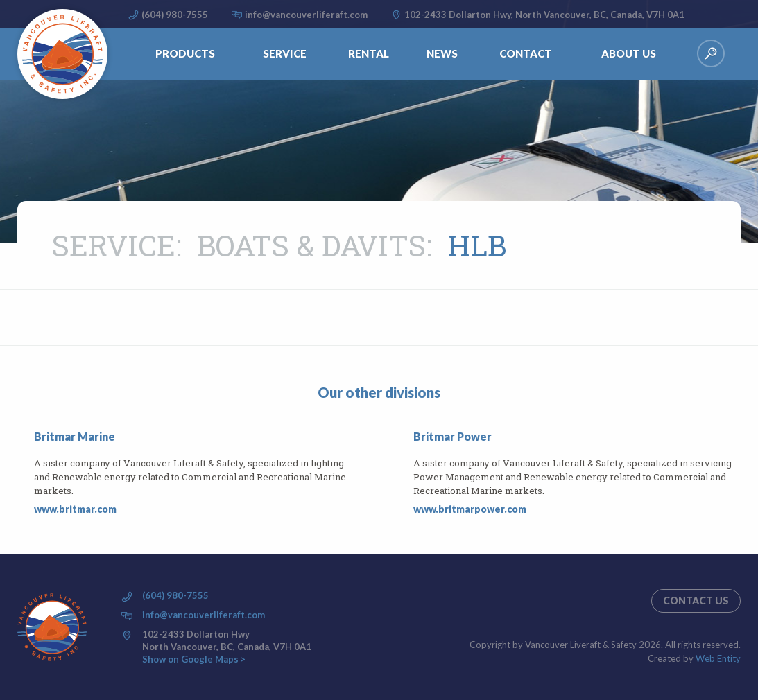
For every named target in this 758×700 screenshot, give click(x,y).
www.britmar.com (75, 509)
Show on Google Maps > (194, 659)
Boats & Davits (311, 245)
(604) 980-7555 (175, 15)
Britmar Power (453, 436)
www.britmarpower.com (470, 509)
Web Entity (718, 658)
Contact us (696, 601)
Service (114, 245)
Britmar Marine (75, 436)
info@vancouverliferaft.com (306, 15)
